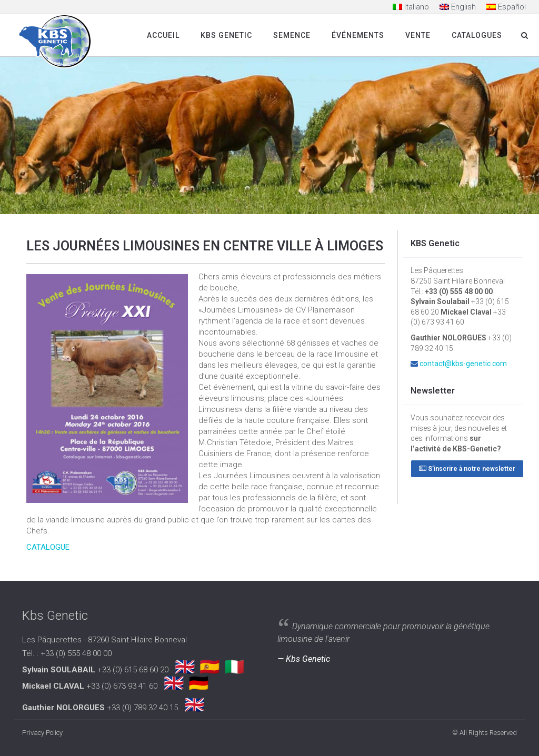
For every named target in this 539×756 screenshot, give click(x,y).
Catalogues (477, 35)
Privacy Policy (42, 733)
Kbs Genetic (226, 35)
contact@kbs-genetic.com (463, 364)
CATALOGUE (48, 547)
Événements (358, 35)
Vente (418, 35)
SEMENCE (292, 35)
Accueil (163, 35)
